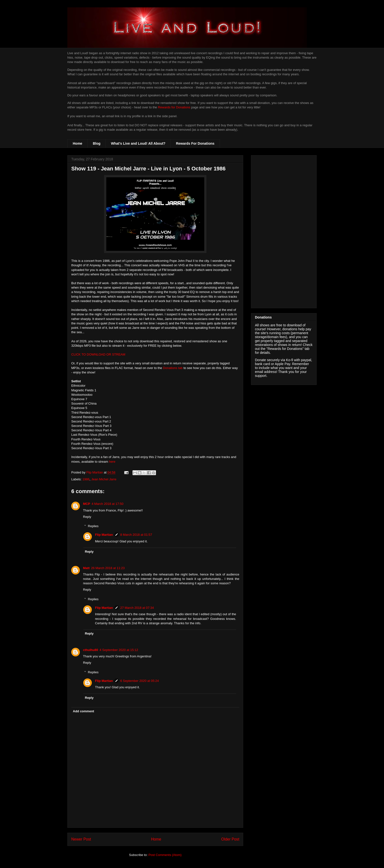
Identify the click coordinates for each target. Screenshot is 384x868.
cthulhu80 (90, 650)
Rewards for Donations (174, 107)
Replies (93, 526)
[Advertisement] (284, 231)
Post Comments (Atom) (165, 855)
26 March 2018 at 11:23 (108, 568)
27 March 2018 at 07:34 (137, 608)
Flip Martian (104, 535)
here (112, 462)
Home (78, 143)
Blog (97, 143)
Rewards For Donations (195, 143)
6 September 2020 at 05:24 (140, 681)
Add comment (84, 711)
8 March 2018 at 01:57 (136, 535)
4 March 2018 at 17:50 (108, 504)
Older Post (230, 839)
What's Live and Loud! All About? (138, 143)
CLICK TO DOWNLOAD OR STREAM (98, 354)
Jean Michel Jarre (104, 479)
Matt (86, 568)
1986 (86, 479)
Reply (87, 517)
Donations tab (173, 368)
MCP (87, 504)
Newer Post (81, 839)
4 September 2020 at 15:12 (119, 650)
